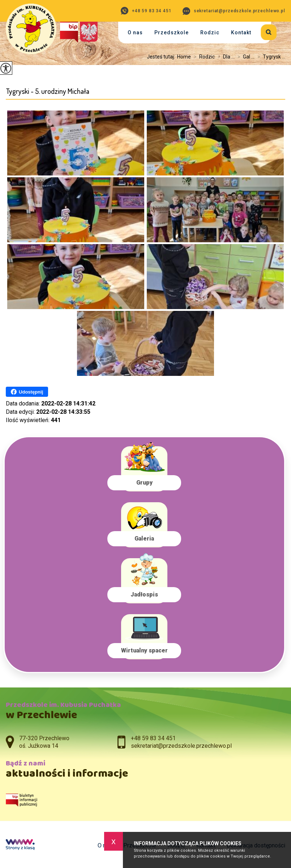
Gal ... (245, 57)
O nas (135, 32)
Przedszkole (172, 32)
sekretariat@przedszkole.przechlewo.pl (234, 11)
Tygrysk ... (270, 57)
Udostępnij (27, 392)
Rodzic (210, 32)
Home (184, 57)
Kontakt (241, 32)
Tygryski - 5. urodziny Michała (48, 91)
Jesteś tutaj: (162, 57)
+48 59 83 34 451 (146, 11)
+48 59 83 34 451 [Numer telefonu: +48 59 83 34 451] (153, 738)
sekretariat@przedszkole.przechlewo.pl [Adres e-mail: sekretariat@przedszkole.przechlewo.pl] (181, 746)
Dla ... (225, 57)
